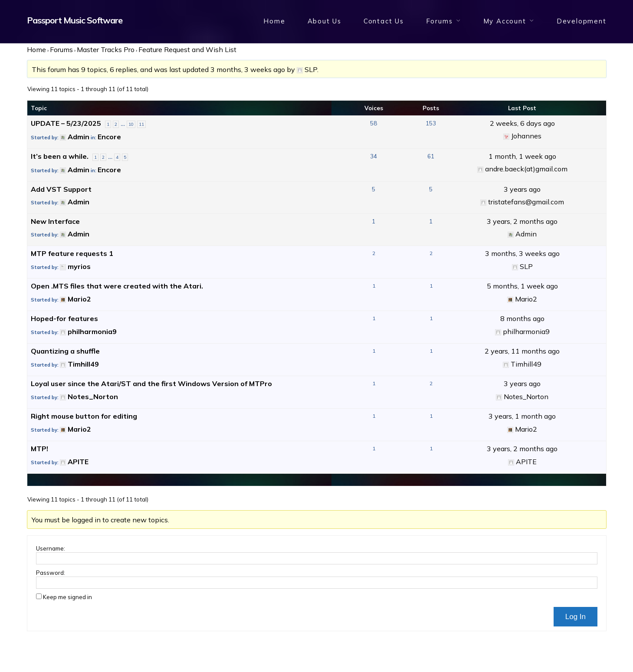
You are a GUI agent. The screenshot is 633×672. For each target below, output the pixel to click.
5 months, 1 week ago (522, 286)
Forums (439, 21)
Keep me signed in (67, 597)
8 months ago (522, 318)
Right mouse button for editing (84, 416)
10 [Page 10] (131, 124)
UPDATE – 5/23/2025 (66, 123)
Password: (51, 573)
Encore (109, 137)
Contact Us (384, 21)
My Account (505, 21)
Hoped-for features (64, 318)
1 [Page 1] (108, 124)
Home (274, 21)
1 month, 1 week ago (522, 156)
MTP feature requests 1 (72, 253)
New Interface (55, 221)
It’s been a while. (60, 156)
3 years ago (522, 189)
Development (582, 21)
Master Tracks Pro (106, 49)
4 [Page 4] (117, 157)
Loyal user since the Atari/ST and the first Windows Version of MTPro (151, 384)
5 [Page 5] (125, 157)
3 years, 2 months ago (522, 221)
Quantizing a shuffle (65, 351)
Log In (576, 617)
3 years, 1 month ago (522, 416)
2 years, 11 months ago (522, 351)
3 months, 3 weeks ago (248, 69)
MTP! (39, 449)
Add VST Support (61, 189)
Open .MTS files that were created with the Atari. (117, 286)
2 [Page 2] (116, 124)
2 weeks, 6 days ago (522, 123)
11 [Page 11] (141, 124)
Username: (51, 548)
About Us (325, 21)
